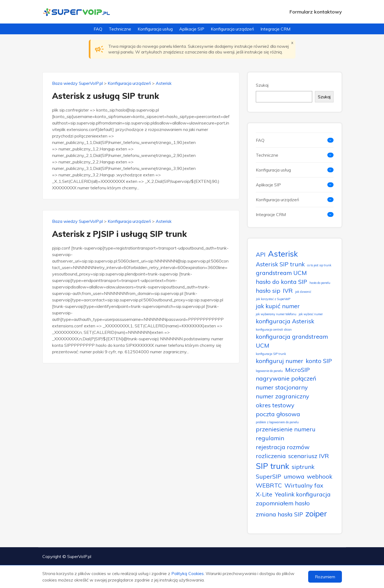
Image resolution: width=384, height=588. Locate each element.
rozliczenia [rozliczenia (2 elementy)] (271, 456)
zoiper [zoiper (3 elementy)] (316, 513)
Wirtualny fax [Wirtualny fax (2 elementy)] (304, 485)
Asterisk (164, 83)
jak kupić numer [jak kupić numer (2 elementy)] (278, 306)
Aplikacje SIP (192, 29)
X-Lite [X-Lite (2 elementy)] (264, 494)
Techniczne (120, 29)
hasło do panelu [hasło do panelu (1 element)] (320, 283)
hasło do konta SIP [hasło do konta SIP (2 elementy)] (281, 282)
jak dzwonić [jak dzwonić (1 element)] (303, 292)
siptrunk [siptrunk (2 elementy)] (303, 467)
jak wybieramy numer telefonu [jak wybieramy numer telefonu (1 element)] (276, 314)
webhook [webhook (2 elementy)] (320, 476)
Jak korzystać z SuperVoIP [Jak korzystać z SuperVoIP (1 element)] (273, 299)
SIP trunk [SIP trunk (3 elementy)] (273, 466)
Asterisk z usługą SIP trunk (106, 96)
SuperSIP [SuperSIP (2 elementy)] (269, 476)
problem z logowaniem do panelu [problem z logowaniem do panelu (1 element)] (277, 422)
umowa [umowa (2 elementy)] (294, 476)
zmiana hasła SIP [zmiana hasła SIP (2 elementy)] (279, 514)
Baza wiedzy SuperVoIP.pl (77, 83)
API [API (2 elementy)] (261, 254)
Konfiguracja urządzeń (232, 29)
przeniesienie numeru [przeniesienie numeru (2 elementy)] (286, 429)
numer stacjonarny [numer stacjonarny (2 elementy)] (282, 387)
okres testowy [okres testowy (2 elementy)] (275, 405)
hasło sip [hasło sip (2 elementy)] (268, 290)
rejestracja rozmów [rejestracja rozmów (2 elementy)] (283, 447)
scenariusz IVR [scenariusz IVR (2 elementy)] (309, 456)
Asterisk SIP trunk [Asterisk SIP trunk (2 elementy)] (280, 264)
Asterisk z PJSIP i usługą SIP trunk (119, 234)
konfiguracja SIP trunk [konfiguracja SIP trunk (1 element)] (271, 354)
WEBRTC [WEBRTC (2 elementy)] (269, 485)
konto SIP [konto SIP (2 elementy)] (319, 361)
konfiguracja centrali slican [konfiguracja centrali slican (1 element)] (274, 330)
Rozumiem (325, 577)
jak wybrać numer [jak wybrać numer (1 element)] (311, 314)
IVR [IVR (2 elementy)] (288, 290)
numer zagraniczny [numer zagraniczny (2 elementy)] (283, 396)
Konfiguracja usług (155, 29)
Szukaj (262, 85)
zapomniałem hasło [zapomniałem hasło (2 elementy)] (283, 503)
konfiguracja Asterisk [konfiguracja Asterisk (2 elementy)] (285, 321)
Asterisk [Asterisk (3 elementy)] (283, 254)
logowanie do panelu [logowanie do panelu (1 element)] (269, 371)
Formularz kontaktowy (316, 12)
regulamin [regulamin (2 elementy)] (270, 438)
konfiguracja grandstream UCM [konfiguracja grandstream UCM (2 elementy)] (292, 341)
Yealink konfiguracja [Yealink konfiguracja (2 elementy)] (303, 494)
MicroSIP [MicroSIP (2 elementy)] (298, 370)
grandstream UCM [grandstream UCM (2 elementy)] (281, 273)
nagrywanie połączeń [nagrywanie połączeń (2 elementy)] (286, 378)
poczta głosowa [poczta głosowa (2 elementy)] (278, 414)
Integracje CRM (275, 29)
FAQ (98, 29)
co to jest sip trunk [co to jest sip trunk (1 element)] (319, 265)
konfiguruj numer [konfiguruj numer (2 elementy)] (280, 361)
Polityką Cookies (188, 573)
